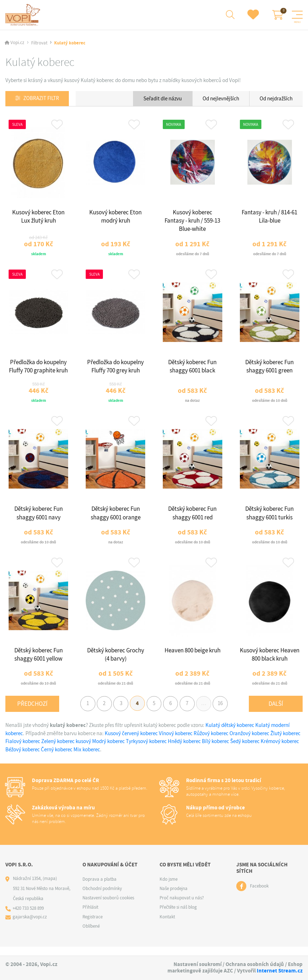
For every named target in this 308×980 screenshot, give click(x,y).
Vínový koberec (176, 742)
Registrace (93, 925)
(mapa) (50, 887)
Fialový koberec (23, 750)
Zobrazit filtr (42, 99)
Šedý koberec (245, 750)
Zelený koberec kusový (66, 750)
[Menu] (297, 15)
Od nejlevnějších (221, 99)
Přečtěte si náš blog (178, 916)
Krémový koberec (280, 750)
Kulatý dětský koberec (230, 734)
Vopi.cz (17, 44)
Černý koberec (57, 758)
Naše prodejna (174, 897)
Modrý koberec (108, 750)
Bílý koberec (215, 750)
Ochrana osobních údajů (255, 964)
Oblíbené (91, 935)
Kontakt (167, 925)
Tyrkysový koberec (146, 750)
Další (276, 712)
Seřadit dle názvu (163, 99)
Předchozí (32, 712)
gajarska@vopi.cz (30, 926)
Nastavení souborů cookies (108, 906)
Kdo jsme (169, 888)
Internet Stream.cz (280, 971)
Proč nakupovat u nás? (182, 906)
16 (225, 712)
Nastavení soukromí (198, 964)
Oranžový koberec (249, 742)
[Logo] (24, 15)
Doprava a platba (99, 888)
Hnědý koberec (184, 750)
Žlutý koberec (285, 742)
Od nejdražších (276, 99)
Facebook (259, 895)
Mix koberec (87, 758)
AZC (228, 971)
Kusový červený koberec (132, 742)
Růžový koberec (211, 742)
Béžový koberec (23, 758)
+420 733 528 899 (29, 917)
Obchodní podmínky (102, 897)
